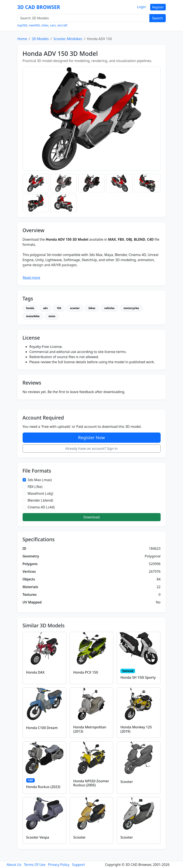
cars (53, 25)
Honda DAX (35, 672)
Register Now (91, 438)
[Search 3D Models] (84, 18)
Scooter (127, 782)
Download (91, 517)
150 (59, 308)
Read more (32, 278)
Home (22, 39)
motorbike (33, 316)
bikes (92, 308)
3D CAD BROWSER (39, 7)
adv (45, 308)
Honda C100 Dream (42, 728)
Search (158, 18)
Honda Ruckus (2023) (43, 787)
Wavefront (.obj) (40, 493)
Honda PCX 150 (86, 672)
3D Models (40, 39)
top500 (22, 25)
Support (78, 865)
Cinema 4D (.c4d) (41, 507)
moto (52, 316)
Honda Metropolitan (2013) (90, 729)
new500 (34, 25)
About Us (14, 865)
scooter (75, 308)
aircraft (62, 25)
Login (141, 7)
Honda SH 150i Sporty (138, 677)
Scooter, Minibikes (68, 39)
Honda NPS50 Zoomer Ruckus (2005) (91, 783)
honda (30, 308)
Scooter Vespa (38, 837)
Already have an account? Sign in (92, 448)
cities (45, 25)
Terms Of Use (35, 865)
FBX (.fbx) (35, 487)
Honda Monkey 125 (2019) (136, 729)
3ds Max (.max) (40, 480)
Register (158, 7)
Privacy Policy (59, 865)
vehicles (109, 308)
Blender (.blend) (40, 500)
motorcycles (131, 308)
